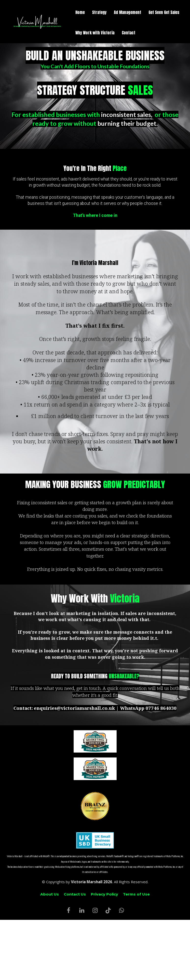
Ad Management (128, 12)
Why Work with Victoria (95, 33)
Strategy (99, 12)
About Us (50, 894)
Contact (129, 33)
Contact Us (75, 894)
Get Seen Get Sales (164, 12)
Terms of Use (136, 894)
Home (80, 12)
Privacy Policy (104, 894)
